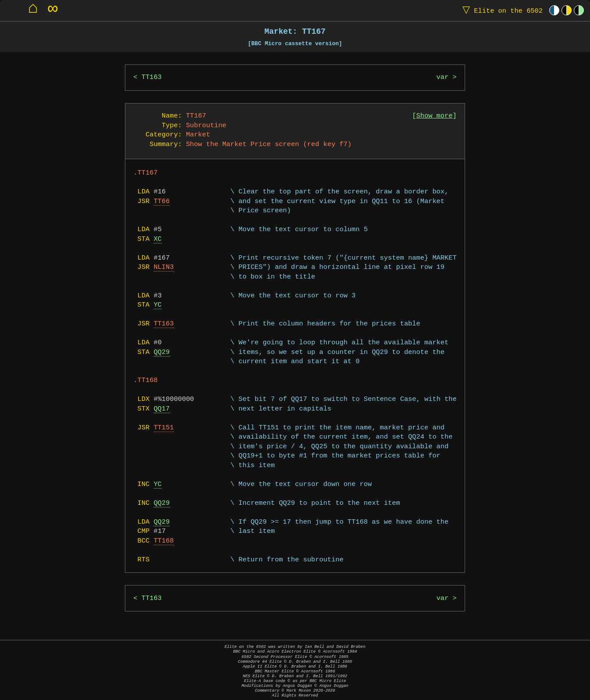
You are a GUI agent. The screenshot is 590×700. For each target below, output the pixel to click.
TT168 (163, 541)
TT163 (152, 77)
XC (157, 239)
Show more (435, 116)
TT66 (162, 202)
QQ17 (162, 409)
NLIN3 (163, 267)
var (443, 77)
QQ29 (162, 352)
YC (157, 305)
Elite (501, 10)
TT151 (163, 428)
